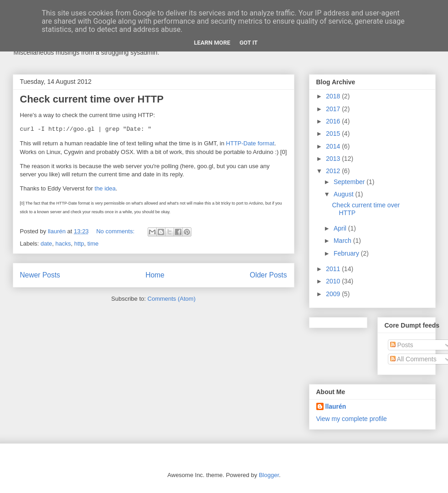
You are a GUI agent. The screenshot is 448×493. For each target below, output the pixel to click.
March (343, 241)
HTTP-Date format (250, 143)
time (93, 244)
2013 (334, 159)
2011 (334, 269)
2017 (334, 109)
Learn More (212, 43)
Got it (248, 43)
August (344, 194)
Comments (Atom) (172, 299)
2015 (334, 134)
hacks (63, 244)
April (341, 228)
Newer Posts (40, 275)
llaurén (336, 406)
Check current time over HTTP (92, 99)
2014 (334, 146)
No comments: (116, 231)
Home (155, 275)
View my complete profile (352, 419)
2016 (334, 121)
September (350, 182)
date (46, 244)
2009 (334, 294)
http (79, 244)
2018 (334, 96)
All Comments (413, 359)
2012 (334, 171)
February (347, 253)
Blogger (269, 475)
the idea (105, 188)
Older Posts (268, 275)
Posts (402, 345)
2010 (334, 281)
